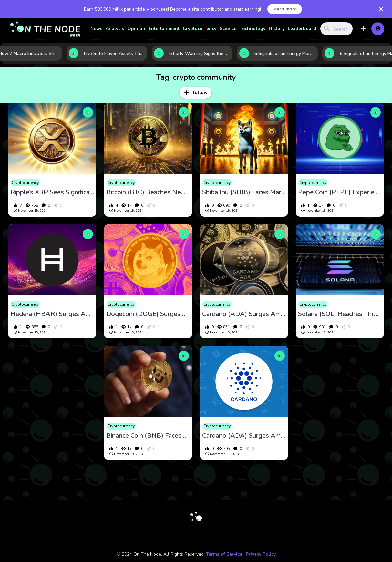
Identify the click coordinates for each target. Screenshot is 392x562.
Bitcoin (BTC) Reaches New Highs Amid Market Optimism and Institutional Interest (148, 192)
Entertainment (164, 29)
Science (228, 29)
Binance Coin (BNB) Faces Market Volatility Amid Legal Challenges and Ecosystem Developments (148, 436)
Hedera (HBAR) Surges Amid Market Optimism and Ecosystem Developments (52, 314)
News (96, 29)
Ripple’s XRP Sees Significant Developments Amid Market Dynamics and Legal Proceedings (52, 192)
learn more (285, 9)
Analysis (115, 29)
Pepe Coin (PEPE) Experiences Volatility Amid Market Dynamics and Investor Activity (340, 192)
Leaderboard (302, 29)
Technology (253, 29)
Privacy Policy (261, 554)
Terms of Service (224, 554)
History (277, 29)
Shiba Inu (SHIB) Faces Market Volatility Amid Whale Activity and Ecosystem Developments (244, 192)
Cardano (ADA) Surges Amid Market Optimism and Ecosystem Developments (244, 314)
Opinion (136, 29)
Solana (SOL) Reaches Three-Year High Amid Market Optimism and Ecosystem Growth (340, 314)
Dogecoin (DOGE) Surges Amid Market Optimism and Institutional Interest (148, 314)
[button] (363, 29)
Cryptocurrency (200, 29)
